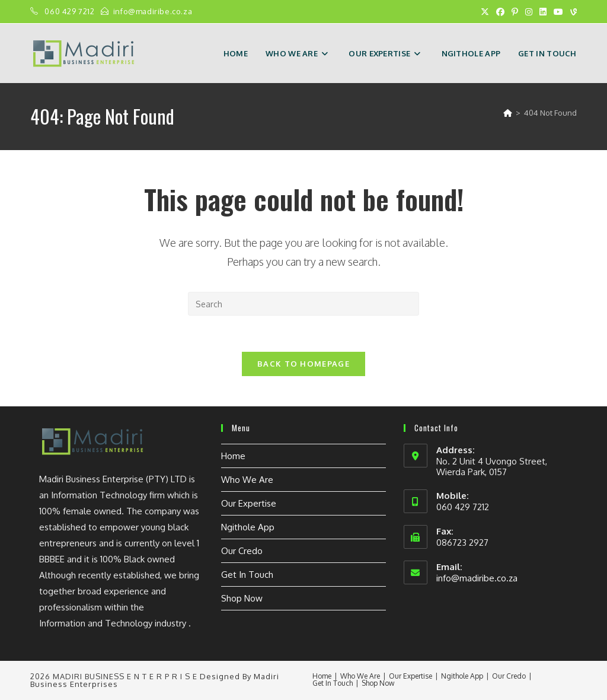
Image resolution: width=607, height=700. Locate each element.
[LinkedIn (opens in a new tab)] (543, 12)
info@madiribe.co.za (153, 11)
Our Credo (242, 551)
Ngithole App (248, 527)
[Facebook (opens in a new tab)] (500, 12)
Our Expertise (249, 503)
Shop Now (242, 598)
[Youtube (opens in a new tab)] (558, 12)
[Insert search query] (303, 304)
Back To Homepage (303, 364)
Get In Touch (247, 575)
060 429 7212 (71, 11)
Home (233, 456)
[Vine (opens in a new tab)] (572, 12)
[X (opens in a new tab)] (485, 12)
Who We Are (247, 480)
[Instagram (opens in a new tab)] (529, 12)
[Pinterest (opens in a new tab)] (515, 12)
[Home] (508, 113)
